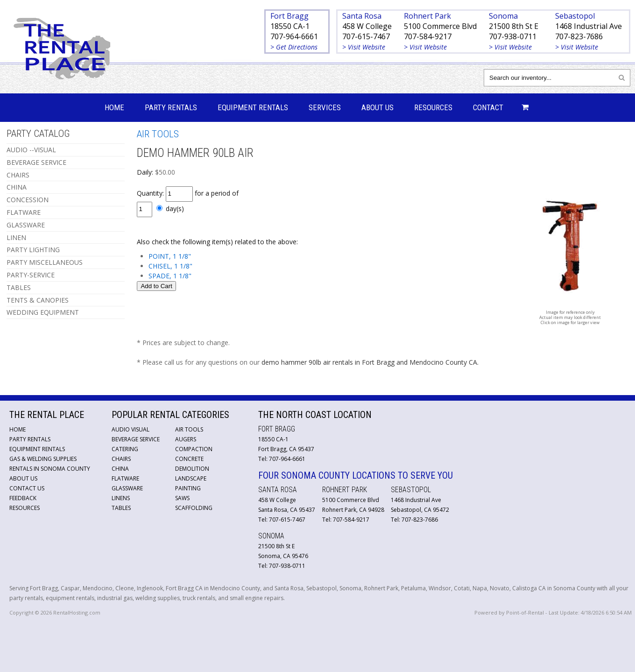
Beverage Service (136, 439)
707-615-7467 (366, 36)
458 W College (367, 26)
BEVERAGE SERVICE (36, 162)
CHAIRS (18, 175)
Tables (121, 508)
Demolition (192, 469)
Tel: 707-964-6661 (282, 459)
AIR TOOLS (158, 134)
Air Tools (189, 429)
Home (114, 107)
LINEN (16, 237)
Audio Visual (131, 429)
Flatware (125, 478)
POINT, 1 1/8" (170, 256)
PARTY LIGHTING (33, 250)
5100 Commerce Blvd (440, 26)
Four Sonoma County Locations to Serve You (356, 475)
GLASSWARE (26, 225)
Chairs (121, 459)
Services (325, 107)
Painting (188, 488)
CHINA (17, 187)
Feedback (23, 498)
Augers (186, 439)
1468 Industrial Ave (589, 26)
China (120, 469)
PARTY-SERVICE (31, 275)
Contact (488, 107)
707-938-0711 (513, 36)
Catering (125, 449)
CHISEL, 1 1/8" (170, 266)
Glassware (127, 488)
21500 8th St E (514, 26)
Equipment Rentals (253, 107)
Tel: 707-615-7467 (282, 520)
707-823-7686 (579, 36)
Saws (182, 498)
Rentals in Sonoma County (50, 469)
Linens (121, 498)
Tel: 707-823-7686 (414, 520)
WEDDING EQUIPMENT (43, 312)
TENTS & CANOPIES (38, 300)
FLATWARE (24, 212)
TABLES (19, 287)
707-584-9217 (428, 36)
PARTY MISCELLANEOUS (45, 262)
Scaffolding (194, 508)
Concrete (189, 459)
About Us (377, 107)
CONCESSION (28, 200)
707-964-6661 (294, 36)
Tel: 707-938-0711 (282, 566)
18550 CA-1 (290, 26)
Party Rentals (171, 107)
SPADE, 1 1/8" (170, 276)
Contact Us (27, 488)
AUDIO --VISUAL (31, 150)
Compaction (194, 449)
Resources (433, 107)
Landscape (191, 478)
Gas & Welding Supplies (43, 459)
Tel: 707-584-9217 (346, 520)
